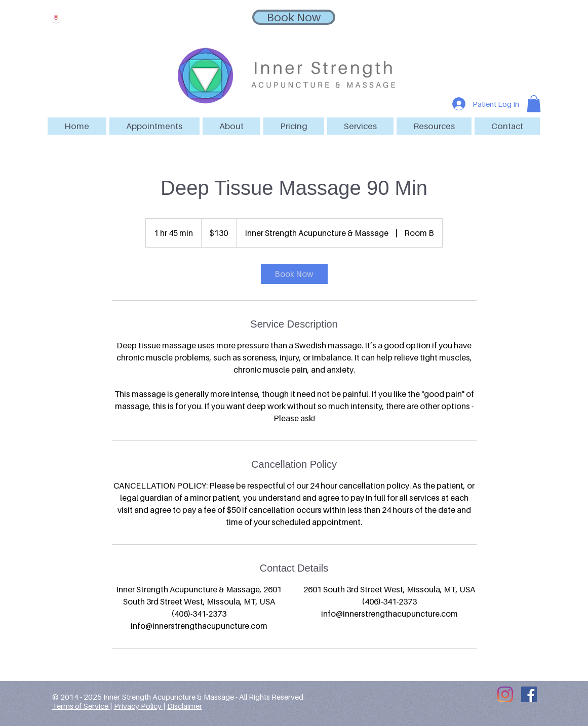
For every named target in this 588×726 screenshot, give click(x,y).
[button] (154, 126)
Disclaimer (185, 706)
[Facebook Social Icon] (529, 694)
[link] (294, 274)
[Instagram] (505, 694)
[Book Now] (294, 17)
